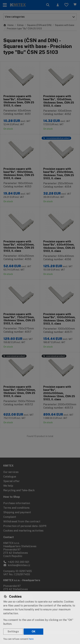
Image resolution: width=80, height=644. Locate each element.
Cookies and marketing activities (23, 531)
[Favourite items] (66, 5)
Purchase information (17, 503)
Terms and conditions (16, 508)
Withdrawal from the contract (22, 521)
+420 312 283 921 (16, 562)
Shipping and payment (17, 512)
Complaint (10, 517)
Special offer (11, 481)
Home (8, 25)
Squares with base (65, 25)
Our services (11, 472)
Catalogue (10, 477)
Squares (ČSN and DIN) (39, 25)
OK (34, 632)
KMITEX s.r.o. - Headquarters (22, 580)
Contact (9, 537)
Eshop (20, 25)
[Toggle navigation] (5, 5)
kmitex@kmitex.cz (17, 565)
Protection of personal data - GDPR (25, 526)
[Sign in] (58, 5)
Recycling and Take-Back (19, 490)
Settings (13, 632)
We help (8, 486)
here (31, 639)
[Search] (48, 5)
